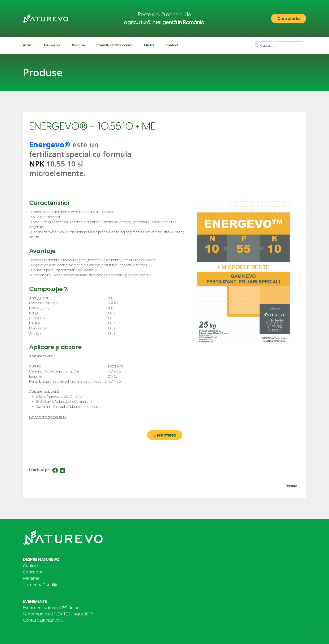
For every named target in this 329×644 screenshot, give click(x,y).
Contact (172, 45)
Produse (78, 45)
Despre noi (52, 45)
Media (149, 45)
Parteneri (32, 578)
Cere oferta (289, 18)
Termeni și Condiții (40, 585)
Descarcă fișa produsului (48, 417)
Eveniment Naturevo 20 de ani (52, 608)
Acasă (28, 45)
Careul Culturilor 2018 (43, 620)
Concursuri (33, 572)
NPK (37, 164)
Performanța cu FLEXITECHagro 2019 (58, 614)
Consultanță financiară (114, 45)
